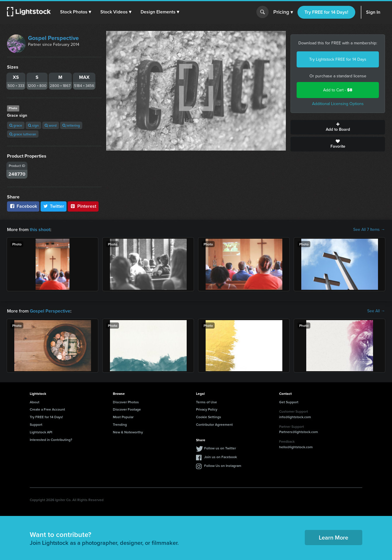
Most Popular (123, 417)
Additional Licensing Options (338, 104)
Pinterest (83, 206)
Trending (120, 424)
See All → (376, 311)
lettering (71, 125)
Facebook (23, 206)
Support (36, 424)
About (35, 402)
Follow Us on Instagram (223, 466)
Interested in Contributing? (51, 440)
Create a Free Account (47, 409)
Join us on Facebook (220, 457)
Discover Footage (127, 409)
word (51, 125)
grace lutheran (23, 134)
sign (33, 125)
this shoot (40, 230)
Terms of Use (206, 402)
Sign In (373, 12)
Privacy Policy (207, 409)
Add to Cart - (338, 90)
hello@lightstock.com (296, 447)
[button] (76, 12)
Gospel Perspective (53, 38)
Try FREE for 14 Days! (326, 12)
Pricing (283, 12)
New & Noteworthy (128, 432)
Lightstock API (41, 432)
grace (16, 125)
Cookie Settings (209, 417)
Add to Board (338, 127)
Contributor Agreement (214, 424)
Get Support (289, 402)
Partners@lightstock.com (299, 432)
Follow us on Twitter (220, 448)
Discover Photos (126, 402)
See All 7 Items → (369, 230)
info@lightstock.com (295, 417)
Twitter (54, 206)
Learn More (334, 537)
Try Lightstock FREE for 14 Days (338, 59)
